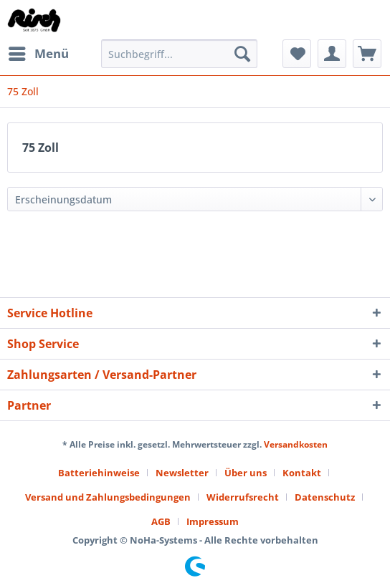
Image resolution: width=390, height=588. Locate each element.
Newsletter (182, 473)
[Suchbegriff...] (179, 54)
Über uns (246, 473)
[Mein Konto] (332, 54)
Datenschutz (325, 497)
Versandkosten (296, 444)
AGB (161, 521)
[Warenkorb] (367, 54)
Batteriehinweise (99, 473)
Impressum (213, 521)
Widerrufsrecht (243, 497)
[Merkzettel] (297, 54)
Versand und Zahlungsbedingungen (108, 497)
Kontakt (302, 473)
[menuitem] (38, 54)
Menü (39, 52)
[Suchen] (242, 54)
